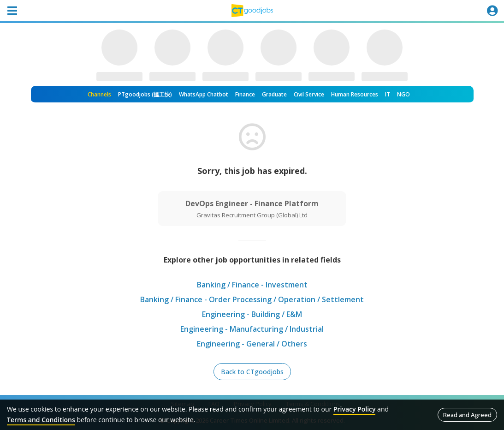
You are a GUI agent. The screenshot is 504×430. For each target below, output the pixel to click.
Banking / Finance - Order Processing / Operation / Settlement (252, 299)
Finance (245, 94)
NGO (403, 94)
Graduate (274, 94)
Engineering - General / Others (252, 344)
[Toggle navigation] (12, 11)
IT (388, 94)
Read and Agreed (467, 415)
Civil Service (309, 94)
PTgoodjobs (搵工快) (145, 94)
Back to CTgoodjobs (252, 372)
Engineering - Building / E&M (252, 314)
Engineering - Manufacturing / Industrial (252, 329)
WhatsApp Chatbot (204, 94)
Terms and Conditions (41, 420)
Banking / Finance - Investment (252, 285)
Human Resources (355, 94)
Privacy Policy (355, 409)
